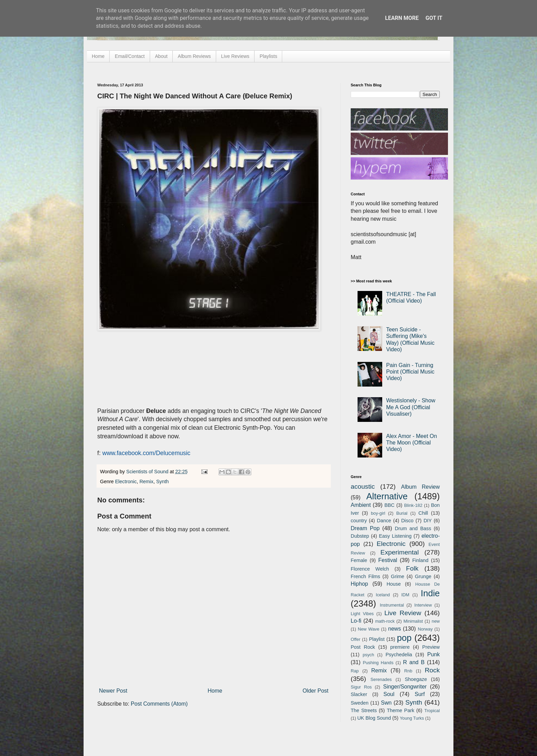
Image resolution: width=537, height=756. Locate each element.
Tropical (432, 711)
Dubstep (360, 536)
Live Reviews (235, 56)
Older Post (315, 691)
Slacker (359, 694)
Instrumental (392, 605)
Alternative (387, 496)
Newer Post (113, 691)
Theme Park (401, 710)
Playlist (377, 639)
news (394, 629)
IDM (405, 595)
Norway (425, 629)
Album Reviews (194, 56)
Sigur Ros (361, 687)
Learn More (402, 18)
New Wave (369, 629)
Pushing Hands (378, 663)
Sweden (360, 703)
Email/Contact (130, 56)
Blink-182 (413, 505)
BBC (389, 505)
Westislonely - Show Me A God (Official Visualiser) (411, 407)
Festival (388, 560)
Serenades (381, 679)
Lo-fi (356, 621)
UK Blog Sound (374, 718)
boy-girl (378, 513)
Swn (386, 703)
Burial (402, 513)
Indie (430, 593)
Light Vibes (362, 614)
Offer (355, 639)
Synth (163, 481)
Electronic (126, 481)
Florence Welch (370, 569)
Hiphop (359, 584)
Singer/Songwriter (405, 687)
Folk (412, 568)
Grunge (423, 576)
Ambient (361, 505)
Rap (355, 671)
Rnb (408, 671)
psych (368, 655)
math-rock (385, 621)
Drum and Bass (413, 528)
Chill (423, 513)
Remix (146, 481)
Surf (420, 694)
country (359, 521)
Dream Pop (365, 528)
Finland (420, 560)
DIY (428, 521)
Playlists (268, 56)
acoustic (363, 486)
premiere (400, 647)
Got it (434, 18)
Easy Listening (395, 536)
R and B (414, 662)
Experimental (400, 552)
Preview (431, 647)
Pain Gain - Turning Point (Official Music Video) (410, 372)
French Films (365, 576)
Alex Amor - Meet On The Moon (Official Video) (411, 443)
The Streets (364, 710)
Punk (434, 654)
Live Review (403, 613)
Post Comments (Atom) (159, 704)
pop (404, 638)
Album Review (420, 487)
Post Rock (363, 647)
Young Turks (412, 718)
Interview (423, 605)
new (436, 621)
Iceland (383, 595)
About (161, 56)
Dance (384, 521)
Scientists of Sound (148, 472)
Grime (397, 576)
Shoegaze (416, 679)
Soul (389, 694)
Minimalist (413, 621)
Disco (407, 521)
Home (98, 56)
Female (359, 560)
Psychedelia (399, 655)
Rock (432, 670)
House (394, 584)
